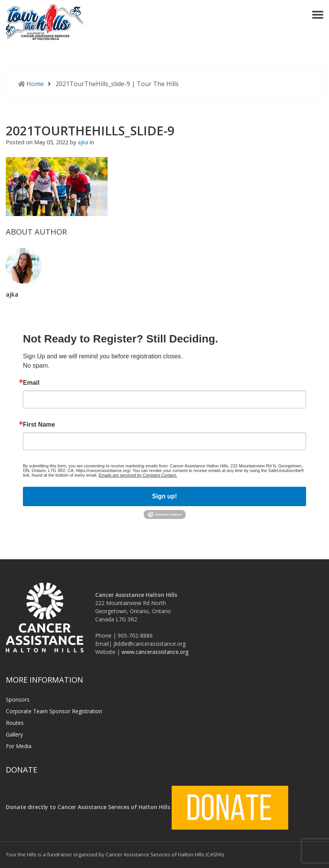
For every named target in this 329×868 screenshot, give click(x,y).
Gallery (14, 734)
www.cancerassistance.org (155, 652)
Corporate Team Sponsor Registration (54, 711)
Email (31, 383)
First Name (39, 425)
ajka (84, 142)
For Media (19, 746)
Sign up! (165, 496)
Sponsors (18, 699)
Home (35, 84)
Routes (15, 723)
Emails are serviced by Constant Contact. (138, 475)
